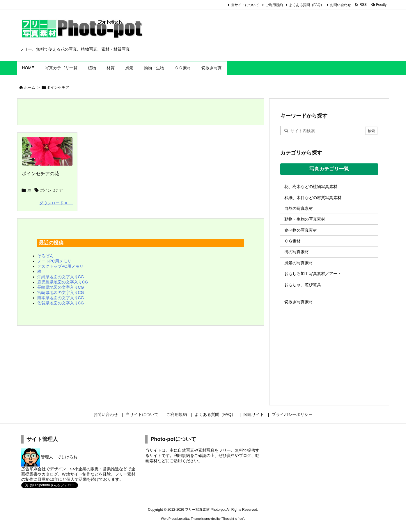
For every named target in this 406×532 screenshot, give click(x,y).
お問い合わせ (341, 5)
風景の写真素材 (299, 263)
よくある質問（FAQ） (306, 5)
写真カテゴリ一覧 (329, 169)
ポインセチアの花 (40, 174)
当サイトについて (245, 5)
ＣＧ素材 (292, 241)
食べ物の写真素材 (301, 230)
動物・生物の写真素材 (305, 219)
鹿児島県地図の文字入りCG (63, 282)
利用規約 (182, 455)
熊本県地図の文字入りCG (61, 298)
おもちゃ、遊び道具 (303, 285)
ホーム (30, 87)
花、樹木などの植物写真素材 (311, 187)
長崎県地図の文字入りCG (61, 287)
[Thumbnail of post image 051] (47, 152)
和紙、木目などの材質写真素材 (313, 198)
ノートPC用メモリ (54, 261)
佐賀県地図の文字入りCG (61, 303)
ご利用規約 (274, 5)
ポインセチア (52, 190)
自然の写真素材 (299, 208)
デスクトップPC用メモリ (60, 266)
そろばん (45, 256)
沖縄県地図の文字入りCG (61, 277)
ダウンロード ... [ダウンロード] (56, 203)
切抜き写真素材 (299, 302)
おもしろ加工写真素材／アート (313, 274)
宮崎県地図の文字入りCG (61, 292)
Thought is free (233, 519)
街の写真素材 (297, 252)
